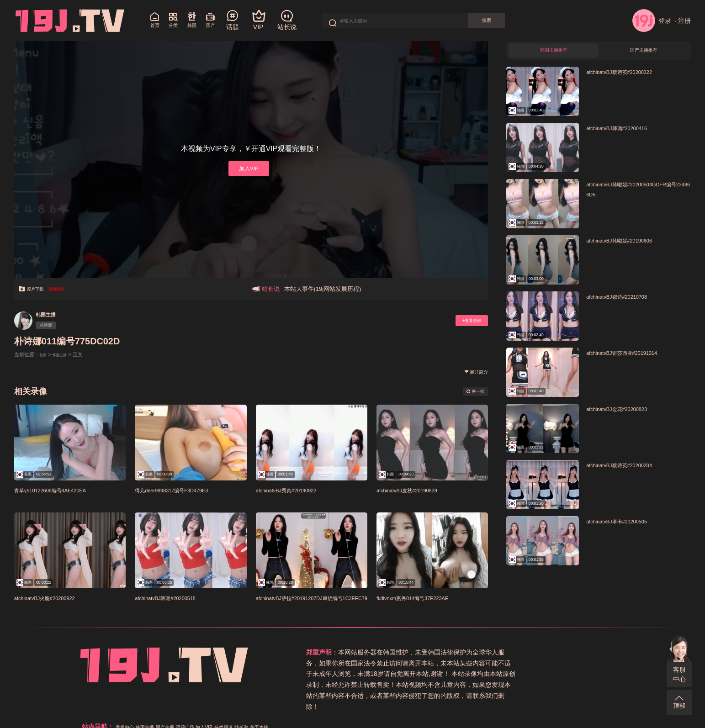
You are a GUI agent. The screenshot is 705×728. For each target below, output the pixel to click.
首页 (44, 354)
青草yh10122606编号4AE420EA (64, 490)
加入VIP (248, 168)
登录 (652, 21)
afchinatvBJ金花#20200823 (628, 414)
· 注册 (683, 21)
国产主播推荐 (644, 53)
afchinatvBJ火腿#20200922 (56, 598)
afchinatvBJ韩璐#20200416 (628, 133)
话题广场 (542, 652)
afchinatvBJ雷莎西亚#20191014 (635, 358)
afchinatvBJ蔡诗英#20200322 (631, 76)
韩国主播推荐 (554, 53)
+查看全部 (465, 321)
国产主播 (515, 652)
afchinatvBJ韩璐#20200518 (176, 598)
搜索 (514, 21)
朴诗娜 (51, 327)
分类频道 (594, 652)
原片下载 (36, 289)
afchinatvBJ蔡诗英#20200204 (631, 470)
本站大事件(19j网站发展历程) (323, 289)
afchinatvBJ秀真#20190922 (297, 490)
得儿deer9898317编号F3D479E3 (185, 490)
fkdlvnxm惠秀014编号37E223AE (426, 598)
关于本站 (435, 663)
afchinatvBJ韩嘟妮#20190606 (631, 245)
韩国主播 (51, 314)
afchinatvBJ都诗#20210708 (628, 302)
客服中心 (679, 674)
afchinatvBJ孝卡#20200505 (628, 526)
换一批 (471, 391)
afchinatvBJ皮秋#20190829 (418, 490)
